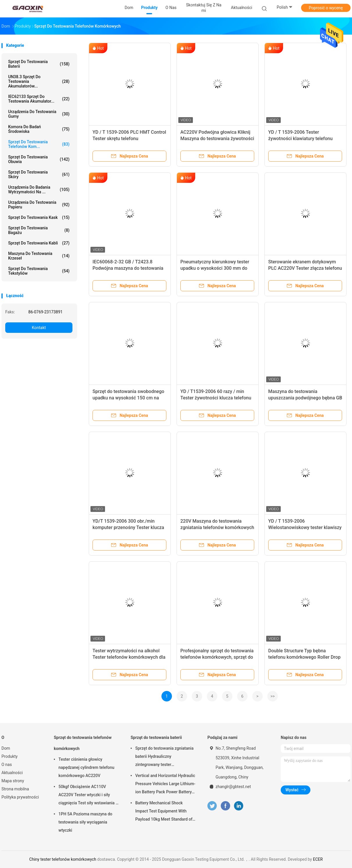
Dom (6, 748)
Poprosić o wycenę (326, 8)
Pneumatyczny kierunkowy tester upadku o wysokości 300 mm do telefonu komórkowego (215, 268)
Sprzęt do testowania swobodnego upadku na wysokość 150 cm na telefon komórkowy (128, 398)
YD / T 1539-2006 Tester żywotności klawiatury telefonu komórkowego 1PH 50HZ (300, 139)
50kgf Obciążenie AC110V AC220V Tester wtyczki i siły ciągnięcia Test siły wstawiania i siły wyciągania (88, 796)
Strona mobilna (15, 789)
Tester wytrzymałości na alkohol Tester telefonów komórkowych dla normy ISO (129, 657)
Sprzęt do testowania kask (39, 217)
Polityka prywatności (20, 797)
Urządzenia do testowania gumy (39, 114)
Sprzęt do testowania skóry (39, 174)
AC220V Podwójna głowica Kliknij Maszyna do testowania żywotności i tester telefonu (217, 139)
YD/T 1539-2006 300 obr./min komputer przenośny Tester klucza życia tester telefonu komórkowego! (130, 527)
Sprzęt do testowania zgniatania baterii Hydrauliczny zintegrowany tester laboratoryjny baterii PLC (164, 757)
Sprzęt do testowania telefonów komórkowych (83, 743)
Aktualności (12, 773)
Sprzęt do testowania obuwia (39, 159)
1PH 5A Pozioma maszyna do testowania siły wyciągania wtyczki (85, 822)
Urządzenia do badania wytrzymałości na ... (39, 190)
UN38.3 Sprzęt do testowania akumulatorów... (39, 81)
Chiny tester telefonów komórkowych (63, 859)
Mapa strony (13, 781)
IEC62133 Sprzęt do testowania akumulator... (39, 99)
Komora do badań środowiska (39, 129)
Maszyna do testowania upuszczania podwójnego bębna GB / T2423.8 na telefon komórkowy (305, 398)
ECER (318, 859)
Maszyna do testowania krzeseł (39, 256)
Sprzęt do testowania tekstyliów (39, 271)
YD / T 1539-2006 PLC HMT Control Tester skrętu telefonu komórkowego (129, 139)
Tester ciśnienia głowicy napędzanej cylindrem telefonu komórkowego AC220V (86, 767)
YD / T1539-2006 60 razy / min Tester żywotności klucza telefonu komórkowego (216, 398)
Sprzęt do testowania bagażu (39, 230)
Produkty (9, 756)
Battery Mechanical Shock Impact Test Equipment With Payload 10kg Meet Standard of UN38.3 (164, 812)
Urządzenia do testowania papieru (39, 205)
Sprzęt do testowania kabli (39, 243)
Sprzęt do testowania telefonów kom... (39, 144)
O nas (7, 765)
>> (273, 696)
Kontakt (39, 328)
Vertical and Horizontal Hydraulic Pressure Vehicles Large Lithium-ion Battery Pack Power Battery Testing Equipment (165, 785)
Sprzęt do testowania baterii (39, 64)
